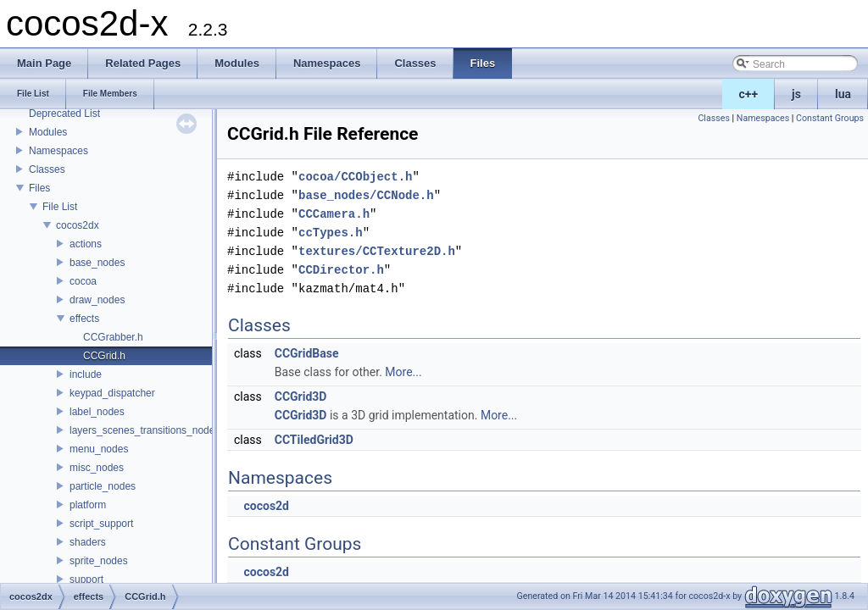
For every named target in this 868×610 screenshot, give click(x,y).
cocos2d (266, 506)
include (86, 374)
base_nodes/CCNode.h (366, 195)
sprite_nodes (99, 561)
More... (403, 372)
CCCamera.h (334, 214)
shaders (88, 542)
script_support (101, 524)
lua (843, 94)
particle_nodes (103, 486)
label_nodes (97, 412)
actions (86, 244)
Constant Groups (830, 118)
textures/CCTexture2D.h (377, 251)
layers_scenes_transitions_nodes (145, 430)
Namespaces (58, 151)
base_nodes (97, 263)
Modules (48, 132)
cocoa (83, 281)
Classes (47, 169)
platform (88, 505)
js (796, 94)
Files (39, 188)
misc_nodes (97, 468)
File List (60, 207)
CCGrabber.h (113, 337)
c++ (749, 94)
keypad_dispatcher (112, 393)
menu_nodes (99, 449)
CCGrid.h (104, 356)
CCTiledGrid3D (314, 440)
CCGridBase (307, 353)
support (86, 579)
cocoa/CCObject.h (355, 177)
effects (84, 319)
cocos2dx (78, 225)
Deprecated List (64, 114)
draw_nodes (97, 300)
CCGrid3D (301, 396)
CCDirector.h (341, 270)
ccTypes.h (331, 233)
